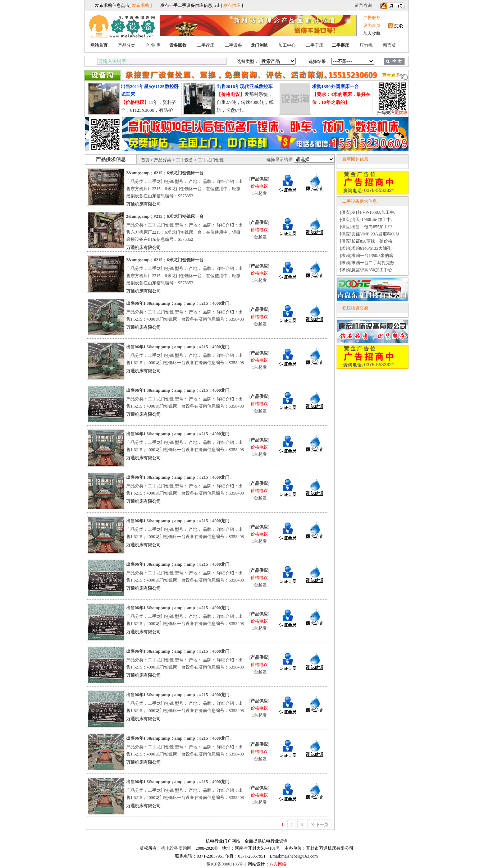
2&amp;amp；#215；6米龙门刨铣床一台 (165, 173)
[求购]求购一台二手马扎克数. (368, 263)
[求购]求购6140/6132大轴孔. (366, 248)
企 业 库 (153, 45)
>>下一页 (320, 825)
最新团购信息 (355, 159)
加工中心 (287, 45)
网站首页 (99, 45)
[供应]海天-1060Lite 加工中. (366, 220)
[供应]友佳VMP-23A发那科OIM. (370, 234)
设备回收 (178, 45)
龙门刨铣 (259, 45)
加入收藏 (372, 33)
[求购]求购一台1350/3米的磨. (367, 256)
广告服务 (372, 18)
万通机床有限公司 (143, 204)
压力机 (366, 45)
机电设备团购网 (176, 848)
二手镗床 (206, 45)
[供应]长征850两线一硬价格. (367, 241)
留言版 (389, 45)
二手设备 (233, 45)
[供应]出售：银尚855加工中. (367, 227)
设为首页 (372, 26)
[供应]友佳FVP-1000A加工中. (368, 212)
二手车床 (315, 45)
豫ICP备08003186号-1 (227, 864)
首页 (145, 160)
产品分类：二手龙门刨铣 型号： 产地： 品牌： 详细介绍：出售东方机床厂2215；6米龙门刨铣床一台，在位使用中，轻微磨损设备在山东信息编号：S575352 (184, 189)
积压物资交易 (355, 308)
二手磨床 (341, 45)
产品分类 (127, 45)
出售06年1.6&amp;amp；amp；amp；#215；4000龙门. (179, 303)
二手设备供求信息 (360, 201)
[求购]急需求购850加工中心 (366, 270)
